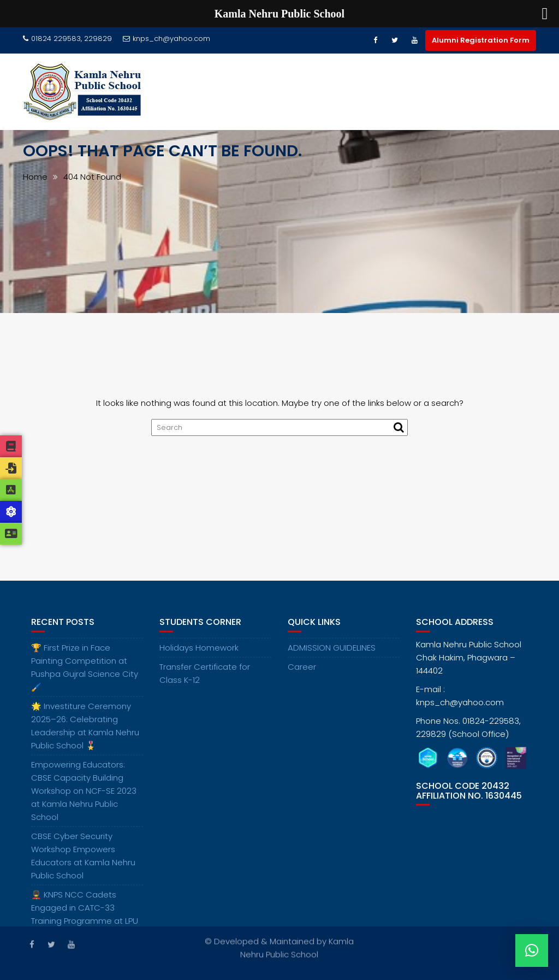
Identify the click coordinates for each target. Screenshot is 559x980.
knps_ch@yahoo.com (166, 39)
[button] (532, 951)
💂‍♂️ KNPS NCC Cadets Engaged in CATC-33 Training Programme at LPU (85, 913)
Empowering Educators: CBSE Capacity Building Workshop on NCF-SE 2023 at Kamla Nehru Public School (84, 796)
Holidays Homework (199, 653)
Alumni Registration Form (481, 40)
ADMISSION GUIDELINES (332, 653)
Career (302, 672)
